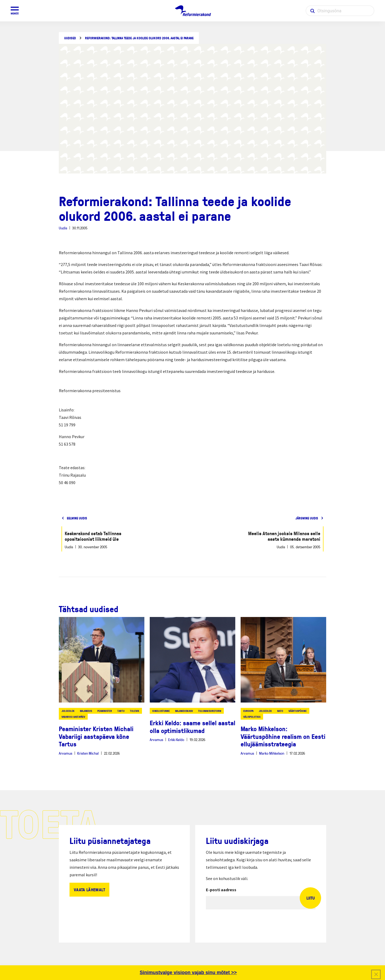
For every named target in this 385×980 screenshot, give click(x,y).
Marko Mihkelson (272, 753)
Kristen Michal (88, 753)
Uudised (70, 38)
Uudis (63, 228)
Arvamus (66, 753)
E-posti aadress (221, 890)
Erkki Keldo (176, 740)
